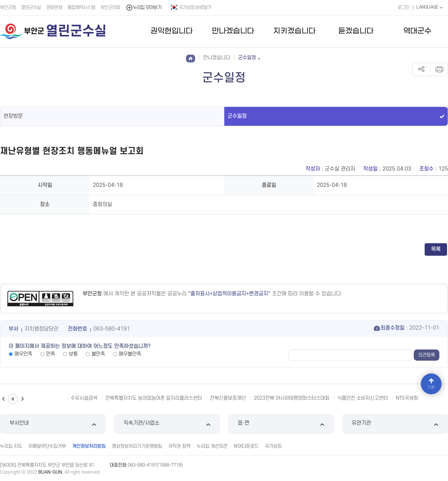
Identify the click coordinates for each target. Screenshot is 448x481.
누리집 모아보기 (144, 8)
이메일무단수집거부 (47, 446)
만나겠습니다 (233, 31)
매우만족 (23, 354)
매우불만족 (130, 354)
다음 (22, 399)
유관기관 (395, 424)
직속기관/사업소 (167, 424)
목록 (436, 249)
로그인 (403, 8)
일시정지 (13, 399)
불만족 (98, 354)
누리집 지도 (11, 446)
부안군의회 (110, 8)
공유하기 (421, 69)
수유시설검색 (84, 398)
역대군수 (417, 31)
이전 (3, 399)
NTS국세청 (407, 398)
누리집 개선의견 (212, 446)
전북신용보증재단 (228, 398)
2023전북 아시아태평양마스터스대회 (292, 398)
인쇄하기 (439, 69)
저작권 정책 (179, 446)
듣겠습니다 (356, 31)
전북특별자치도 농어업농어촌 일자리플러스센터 (154, 398)
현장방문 (13, 116)
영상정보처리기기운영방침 (137, 446)
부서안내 (53, 424)
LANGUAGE (430, 7)
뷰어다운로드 (246, 446)
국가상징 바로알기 (190, 7)
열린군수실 (31, 8)
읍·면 (281, 424)
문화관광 (54, 8)
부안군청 (8, 8)
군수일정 (237, 116)
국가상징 (273, 446)
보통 (73, 354)
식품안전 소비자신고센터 (363, 398)
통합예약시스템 (81, 8)
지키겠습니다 (294, 31)
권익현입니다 (172, 31)
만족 (51, 354)
